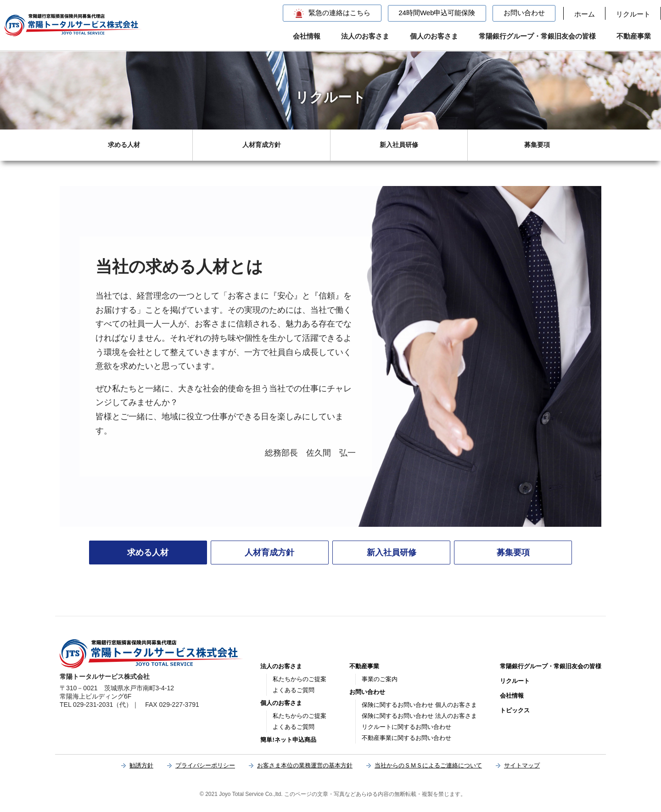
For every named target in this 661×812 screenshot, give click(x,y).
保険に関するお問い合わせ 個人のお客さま (419, 705)
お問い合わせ (524, 13)
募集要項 (537, 145)
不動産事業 (634, 36)
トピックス (515, 710)
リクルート (633, 14)
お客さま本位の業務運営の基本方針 (305, 765)
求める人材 (124, 145)
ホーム (585, 14)
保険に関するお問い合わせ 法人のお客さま (419, 716)
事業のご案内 (380, 679)
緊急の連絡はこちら (339, 13)
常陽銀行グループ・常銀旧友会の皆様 (537, 36)
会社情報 (307, 36)
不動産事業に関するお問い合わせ (406, 738)
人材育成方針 (262, 145)
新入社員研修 (399, 145)
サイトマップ (522, 765)
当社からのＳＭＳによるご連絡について (428, 765)
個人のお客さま (434, 36)
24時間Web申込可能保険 (437, 13)
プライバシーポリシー (205, 765)
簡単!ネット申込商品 (288, 740)
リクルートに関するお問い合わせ (406, 727)
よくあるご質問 (294, 690)
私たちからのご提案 (300, 679)
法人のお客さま (365, 36)
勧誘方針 (141, 765)
